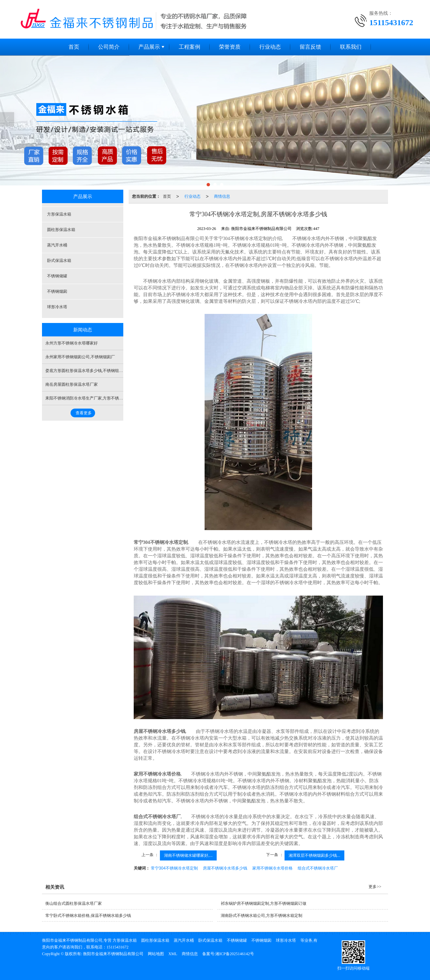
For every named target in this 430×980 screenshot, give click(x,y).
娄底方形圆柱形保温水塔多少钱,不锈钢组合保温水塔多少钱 (98, 371)
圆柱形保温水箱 (61, 230)
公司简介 (109, 47)
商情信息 (222, 196)
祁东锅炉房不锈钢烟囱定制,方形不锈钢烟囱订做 (264, 903)
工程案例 (189, 47)
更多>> (375, 887)
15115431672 (118, 947)
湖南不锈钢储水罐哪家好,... (188, 855)
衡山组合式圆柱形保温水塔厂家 (74, 903)
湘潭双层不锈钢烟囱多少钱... (314, 855)
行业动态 (270, 47)
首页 (74, 47)
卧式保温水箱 (59, 261)
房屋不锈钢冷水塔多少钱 (225, 868)
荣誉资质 (230, 47)
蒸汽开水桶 (57, 245)
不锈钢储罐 (57, 276)
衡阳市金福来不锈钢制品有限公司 (113, 954)
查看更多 (84, 413)
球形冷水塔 (57, 307)
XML (173, 954)
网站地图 (156, 954)
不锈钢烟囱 (57, 291)
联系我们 (351, 47)
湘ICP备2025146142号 (235, 954)
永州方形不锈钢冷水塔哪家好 (72, 343)
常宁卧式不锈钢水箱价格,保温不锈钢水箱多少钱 (88, 916)
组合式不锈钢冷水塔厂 (318, 868)
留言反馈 (310, 47)
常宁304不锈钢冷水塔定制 (174, 868)
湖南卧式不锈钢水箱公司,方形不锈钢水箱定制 (262, 916)
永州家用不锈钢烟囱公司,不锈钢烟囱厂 (80, 357)
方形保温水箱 (59, 214)
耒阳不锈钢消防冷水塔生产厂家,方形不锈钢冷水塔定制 (94, 398)
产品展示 (149, 47)
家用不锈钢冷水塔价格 (272, 868)
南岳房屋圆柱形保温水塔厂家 (72, 384)
